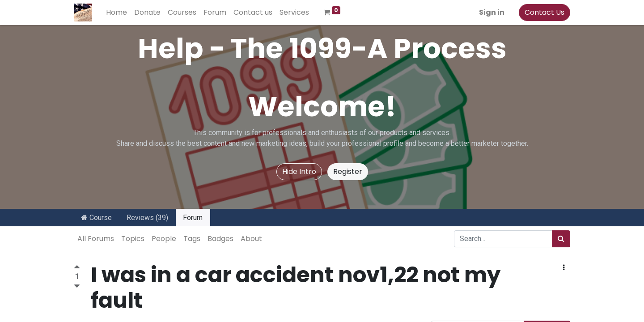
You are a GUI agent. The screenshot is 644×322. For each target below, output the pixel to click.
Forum (193, 218)
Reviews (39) (147, 218)
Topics (133, 239)
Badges (220, 239)
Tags (192, 239)
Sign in (492, 12)
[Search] (561, 239)
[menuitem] (117, 13)
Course (96, 218)
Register (348, 172)
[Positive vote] (77, 268)
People (164, 239)
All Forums (96, 239)
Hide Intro (299, 172)
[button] (564, 268)
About (251, 239)
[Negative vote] (77, 286)
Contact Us (544, 12)
